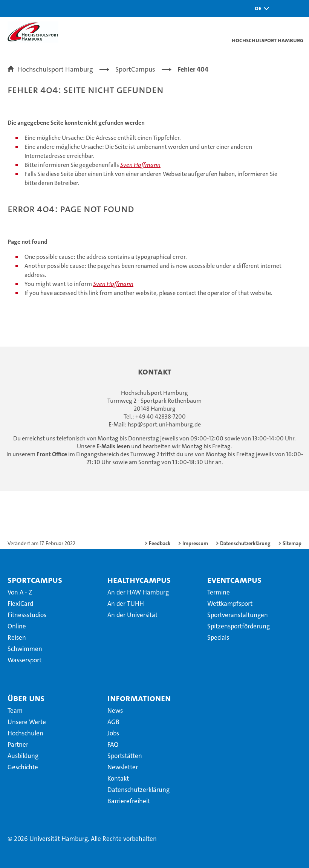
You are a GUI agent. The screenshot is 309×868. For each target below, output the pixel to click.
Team (15, 711)
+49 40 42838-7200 (161, 416)
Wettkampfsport (230, 604)
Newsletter (123, 767)
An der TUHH (126, 604)
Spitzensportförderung (239, 626)
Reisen (17, 637)
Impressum (195, 543)
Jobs (113, 733)
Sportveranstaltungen (238, 615)
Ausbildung (23, 756)
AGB (113, 722)
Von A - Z (20, 592)
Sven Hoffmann (140, 165)
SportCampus (35, 580)
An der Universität (132, 615)
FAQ (113, 744)
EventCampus (234, 580)
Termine (219, 592)
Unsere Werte (27, 722)
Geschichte (23, 767)
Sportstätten (125, 756)
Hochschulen (25, 733)
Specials (218, 637)
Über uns (26, 698)
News (115, 711)
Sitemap (292, 543)
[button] (260, 8)
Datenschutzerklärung (245, 543)
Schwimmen (25, 649)
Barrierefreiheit (129, 801)
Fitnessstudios (27, 615)
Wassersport (24, 660)
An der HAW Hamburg (138, 592)
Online (17, 626)
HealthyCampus (139, 580)
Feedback (160, 543)
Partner (18, 744)
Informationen (139, 698)
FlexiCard (20, 604)
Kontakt (118, 778)
